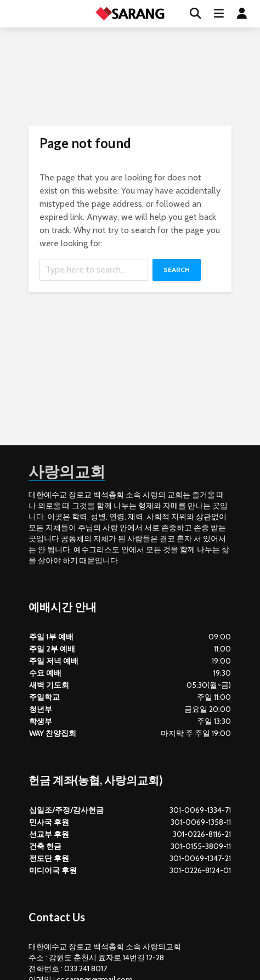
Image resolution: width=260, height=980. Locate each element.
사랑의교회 (67, 471)
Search (177, 270)
